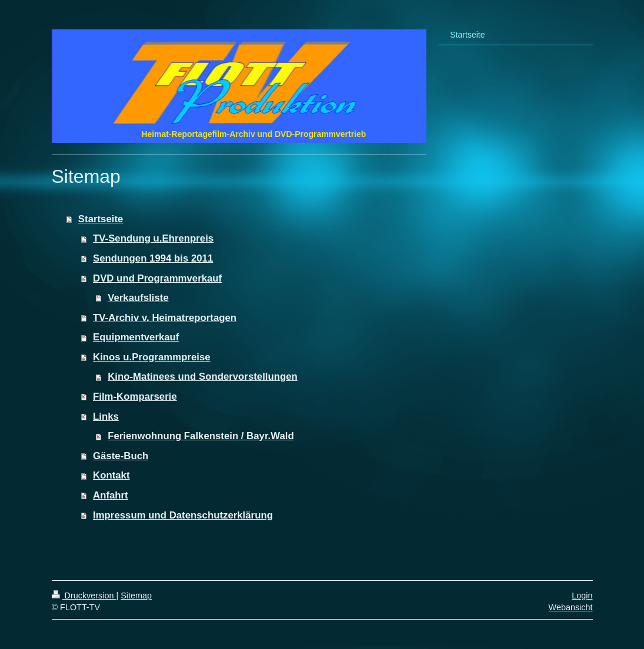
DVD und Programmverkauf (157, 278)
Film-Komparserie (135, 397)
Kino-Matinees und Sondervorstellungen (203, 377)
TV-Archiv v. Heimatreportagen (165, 318)
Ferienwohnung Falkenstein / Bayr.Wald (201, 436)
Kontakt (111, 475)
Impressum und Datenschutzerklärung (183, 515)
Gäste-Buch (121, 456)
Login (582, 596)
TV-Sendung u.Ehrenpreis (153, 238)
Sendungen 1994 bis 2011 (153, 258)
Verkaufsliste (138, 298)
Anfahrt (111, 495)
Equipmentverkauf (136, 337)
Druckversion (84, 596)
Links (106, 417)
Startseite (101, 219)
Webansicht (571, 607)
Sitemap (136, 596)
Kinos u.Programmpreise (152, 357)
